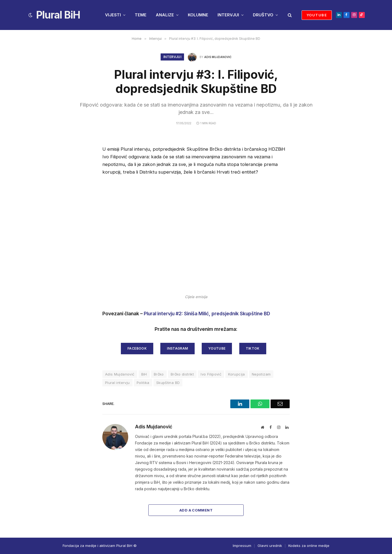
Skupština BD (168, 383)
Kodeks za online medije (309, 546)
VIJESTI (113, 15)
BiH (144, 374)
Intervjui (172, 57)
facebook (137, 348)
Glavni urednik (270, 546)
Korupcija (237, 374)
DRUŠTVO (263, 15)
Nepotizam (261, 374)
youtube (217, 348)
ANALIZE (165, 15)
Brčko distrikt (182, 374)
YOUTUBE (317, 15)
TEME (141, 15)
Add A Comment (196, 510)
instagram (177, 348)
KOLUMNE (198, 15)
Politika (143, 383)
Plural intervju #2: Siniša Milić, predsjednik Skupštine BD (207, 314)
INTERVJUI (228, 15)
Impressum (242, 546)
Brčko (159, 374)
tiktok (253, 348)
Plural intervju (117, 383)
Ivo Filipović (211, 374)
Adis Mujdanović (218, 57)
